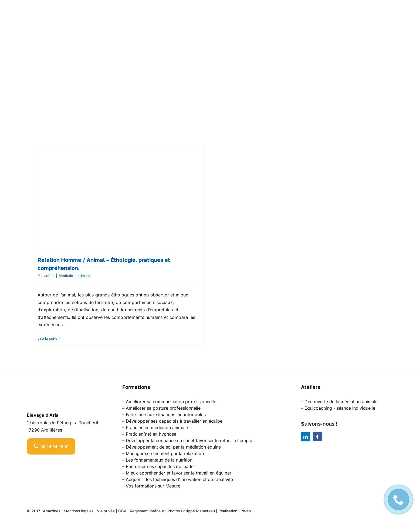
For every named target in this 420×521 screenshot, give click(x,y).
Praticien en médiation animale (157, 428)
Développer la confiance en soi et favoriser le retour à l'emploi (190, 440)
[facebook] (317, 437)
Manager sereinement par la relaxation (165, 453)
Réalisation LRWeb (235, 511)
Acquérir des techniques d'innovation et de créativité (179, 479)
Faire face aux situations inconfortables (166, 415)
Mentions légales (79, 511)
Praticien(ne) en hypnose (151, 434)
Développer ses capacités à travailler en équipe (174, 421)
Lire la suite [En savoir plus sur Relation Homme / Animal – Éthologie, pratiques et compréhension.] (48, 338)
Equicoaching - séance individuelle (340, 408)
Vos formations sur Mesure (153, 486)
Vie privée (106, 511)
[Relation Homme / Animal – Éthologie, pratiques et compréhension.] (120, 199)
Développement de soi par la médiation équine (173, 447)
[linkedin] (306, 437)
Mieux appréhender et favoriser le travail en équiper (179, 473)
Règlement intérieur (147, 511)
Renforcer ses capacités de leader (160, 466)
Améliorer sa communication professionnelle (171, 402)
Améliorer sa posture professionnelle (163, 408)
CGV (122, 511)
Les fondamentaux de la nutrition (159, 460)
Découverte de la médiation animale (341, 402)
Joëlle (49, 276)
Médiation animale (74, 276)
